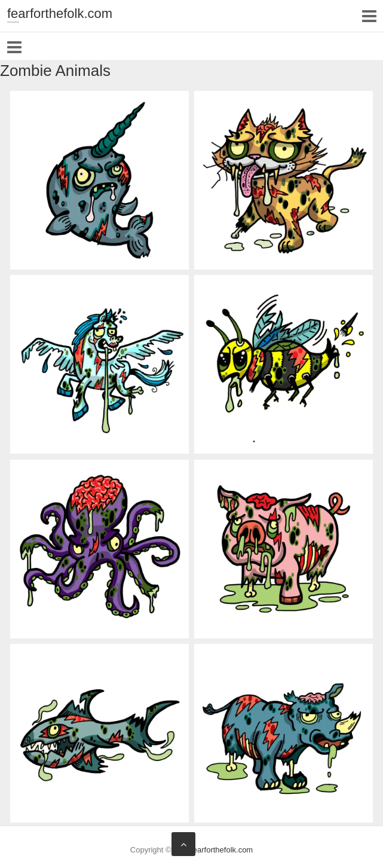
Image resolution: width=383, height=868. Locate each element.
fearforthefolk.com (60, 13)
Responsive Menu (369, 16)
